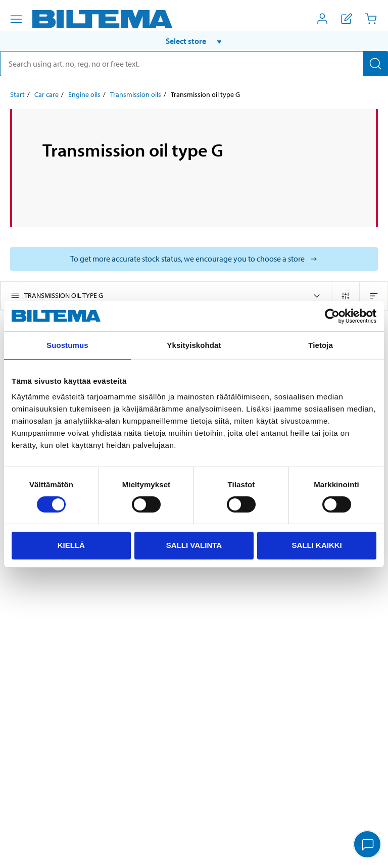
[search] (194, 64)
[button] (194, 41)
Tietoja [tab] (321, 345)
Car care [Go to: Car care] (46, 94)
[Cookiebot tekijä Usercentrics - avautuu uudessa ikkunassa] (332, 316)
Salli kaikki (317, 545)
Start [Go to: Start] (17, 94)
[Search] (375, 64)
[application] (368, 845)
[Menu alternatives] (16, 19)
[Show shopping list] (347, 19)
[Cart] (371, 19)
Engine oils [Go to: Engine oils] (84, 94)
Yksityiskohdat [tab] (194, 345)
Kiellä (71, 545)
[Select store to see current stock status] (194, 259)
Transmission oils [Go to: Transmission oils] (136, 94)
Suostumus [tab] (67, 345)
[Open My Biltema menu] (322, 19)
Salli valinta (194, 545)
